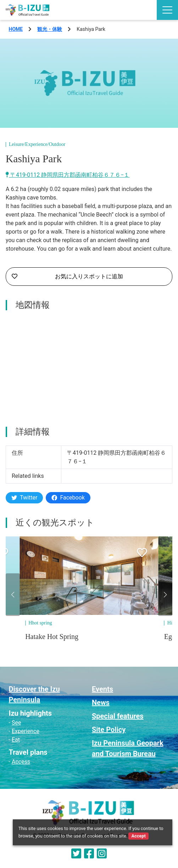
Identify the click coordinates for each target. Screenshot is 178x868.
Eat (16, 740)
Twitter (24, 498)
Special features (118, 716)
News (101, 703)
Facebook (68, 498)
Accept (138, 836)
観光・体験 (50, 29)
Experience (26, 731)
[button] (13, 595)
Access (21, 762)
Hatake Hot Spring (52, 637)
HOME (16, 29)
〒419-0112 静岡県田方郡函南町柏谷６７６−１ (68, 175)
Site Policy (109, 730)
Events (102, 689)
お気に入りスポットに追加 (67, 277)
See (16, 723)
